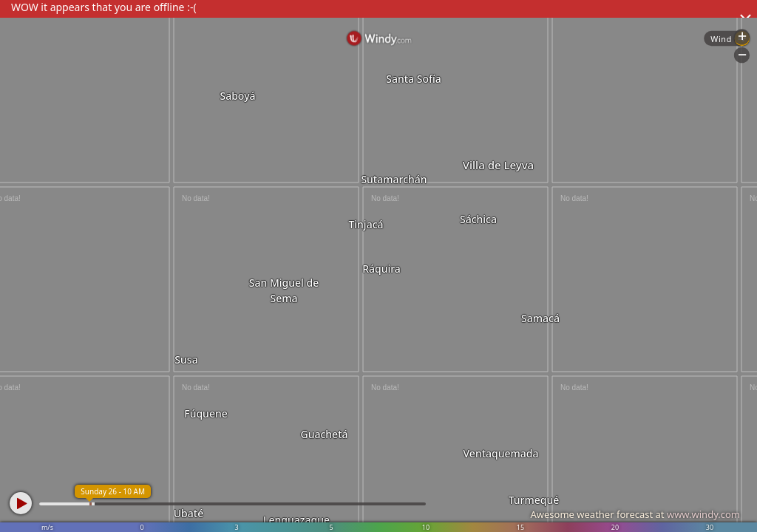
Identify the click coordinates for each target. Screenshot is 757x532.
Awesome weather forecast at (635, 514)
